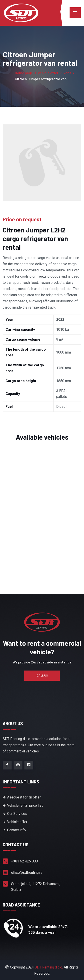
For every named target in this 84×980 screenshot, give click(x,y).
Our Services (17, 814)
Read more (42, 562)
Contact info (16, 830)
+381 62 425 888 (24, 861)
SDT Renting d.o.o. (49, 967)
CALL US (42, 676)
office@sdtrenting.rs (27, 873)
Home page (24, 73)
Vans (67, 73)
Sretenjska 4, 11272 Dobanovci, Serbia (36, 887)
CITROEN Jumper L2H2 (42, 543)
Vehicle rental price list (25, 805)
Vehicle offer (48, 73)
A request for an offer (24, 797)
